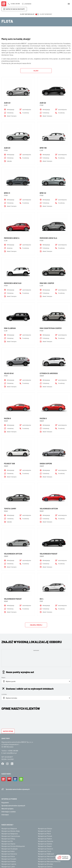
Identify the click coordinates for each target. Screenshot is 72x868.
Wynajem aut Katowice (9, 854)
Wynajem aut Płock (44, 834)
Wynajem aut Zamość (45, 866)
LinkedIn (12, 764)
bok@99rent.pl (12, 753)
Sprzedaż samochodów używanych (18, 789)
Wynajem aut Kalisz (8, 851)
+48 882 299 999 (15, 4)
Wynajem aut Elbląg (8, 839)
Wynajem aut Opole (45, 831)
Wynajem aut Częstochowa (11, 836)
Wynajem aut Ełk (7, 841)
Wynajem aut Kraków (9, 861)
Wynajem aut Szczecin (45, 849)
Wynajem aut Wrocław (45, 864)
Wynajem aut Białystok (9, 828)
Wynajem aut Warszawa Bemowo (49, 859)
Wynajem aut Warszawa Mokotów (49, 861)
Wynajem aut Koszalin (9, 859)
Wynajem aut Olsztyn (45, 828)
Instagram (7, 764)
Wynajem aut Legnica (9, 864)
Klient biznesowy (46, 14)
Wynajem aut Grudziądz (9, 849)
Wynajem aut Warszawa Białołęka (49, 856)
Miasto (3, 678)
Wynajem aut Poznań (45, 836)
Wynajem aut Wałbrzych (46, 854)
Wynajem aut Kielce (8, 856)
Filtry (36, 71)
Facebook (3, 764)
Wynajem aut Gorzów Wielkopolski (13, 846)
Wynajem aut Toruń (45, 851)
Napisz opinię (8, 731)
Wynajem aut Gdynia (8, 844)
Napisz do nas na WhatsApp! (15, 9)
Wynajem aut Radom (45, 839)
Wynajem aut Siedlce (45, 844)
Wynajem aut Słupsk (45, 846)
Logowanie (28, 4)
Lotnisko (4, 694)
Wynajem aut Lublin (8, 866)
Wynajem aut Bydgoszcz (10, 834)
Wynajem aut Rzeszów (46, 841)
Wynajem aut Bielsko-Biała (11, 831)
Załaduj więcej (36, 625)
